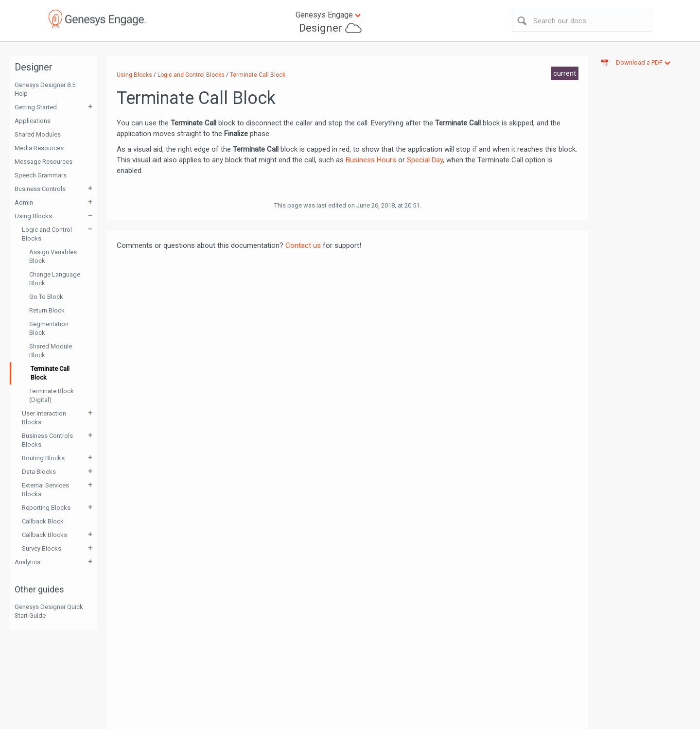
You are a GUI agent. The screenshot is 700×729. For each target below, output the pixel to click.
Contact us (303, 245)
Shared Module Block (51, 351)
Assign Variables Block (53, 256)
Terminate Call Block (50, 373)
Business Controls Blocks (47, 440)
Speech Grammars (41, 175)
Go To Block (46, 297)
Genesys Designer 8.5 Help (45, 89)
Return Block (47, 310)
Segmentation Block (49, 328)
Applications (33, 121)
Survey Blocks (42, 548)
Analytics (27, 562)
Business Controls (40, 189)
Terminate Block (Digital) (52, 395)
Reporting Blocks (46, 508)
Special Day (425, 160)
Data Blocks (39, 472)
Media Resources (39, 148)
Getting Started (36, 107)
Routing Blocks (43, 458)
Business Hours (371, 160)
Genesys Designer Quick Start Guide (49, 611)
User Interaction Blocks (44, 418)
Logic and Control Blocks (47, 234)
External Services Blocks (45, 490)
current (565, 73)
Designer (321, 28)
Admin (24, 202)
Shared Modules (38, 134)
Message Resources (44, 162)
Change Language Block (55, 279)
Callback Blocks (44, 535)
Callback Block (43, 521)
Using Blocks (33, 216)
